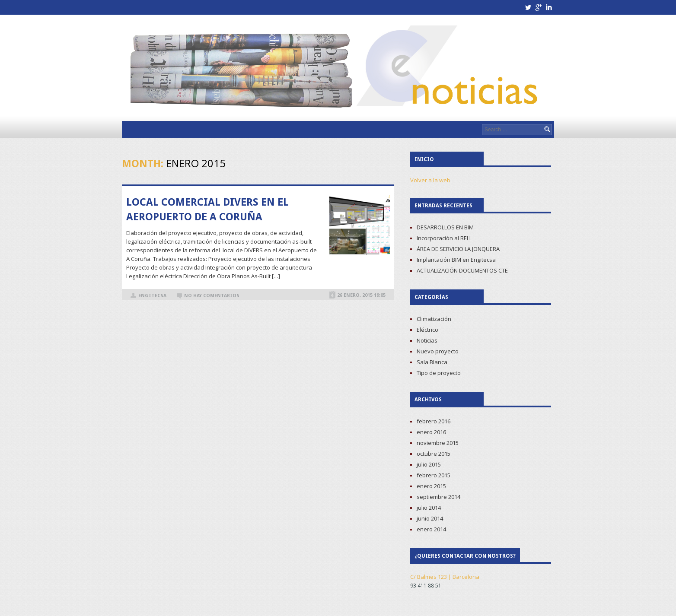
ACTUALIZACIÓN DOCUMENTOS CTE (462, 270)
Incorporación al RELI (444, 238)
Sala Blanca (432, 362)
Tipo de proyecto (439, 373)
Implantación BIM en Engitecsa (456, 260)
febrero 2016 (434, 421)
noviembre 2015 (438, 443)
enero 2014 (431, 529)
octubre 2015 (434, 454)
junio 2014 (430, 518)
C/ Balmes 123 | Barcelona (445, 577)
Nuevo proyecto (438, 351)
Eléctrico (427, 330)
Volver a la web (430, 180)
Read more (360, 271)
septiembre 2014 (438, 497)
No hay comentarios (212, 296)
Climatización (434, 319)
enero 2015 (431, 486)
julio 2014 (429, 508)
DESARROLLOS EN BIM (445, 227)
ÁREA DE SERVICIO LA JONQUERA (458, 249)
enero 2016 (431, 432)
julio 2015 (429, 464)
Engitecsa (152, 296)
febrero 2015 (434, 475)
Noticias (427, 340)
